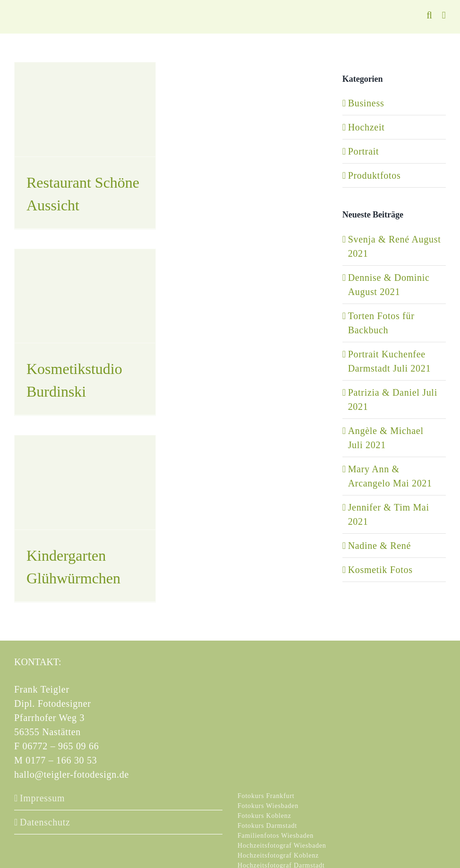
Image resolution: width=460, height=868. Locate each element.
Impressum (42, 798)
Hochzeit (366, 127)
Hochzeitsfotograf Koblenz (278, 855)
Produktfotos (375, 175)
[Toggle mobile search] (429, 15)
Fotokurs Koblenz (264, 816)
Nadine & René (380, 546)
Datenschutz (45, 822)
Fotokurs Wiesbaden (268, 806)
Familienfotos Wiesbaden (276, 836)
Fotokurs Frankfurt (266, 796)
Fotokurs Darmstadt (267, 826)
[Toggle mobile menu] (444, 15)
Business (366, 103)
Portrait (364, 151)
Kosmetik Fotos (380, 570)
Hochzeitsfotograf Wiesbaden (282, 846)
